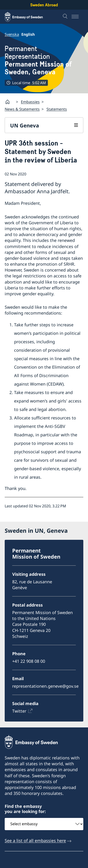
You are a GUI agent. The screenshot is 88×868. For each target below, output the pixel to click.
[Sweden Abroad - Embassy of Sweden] (28, 17)
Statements (57, 109)
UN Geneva (25, 125)
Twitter (19, 711)
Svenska (12, 34)
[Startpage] (9, 102)
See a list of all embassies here (35, 840)
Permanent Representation (44, 60)
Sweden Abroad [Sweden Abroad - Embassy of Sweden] (44, 5)
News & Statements (22, 109)
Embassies (30, 102)
